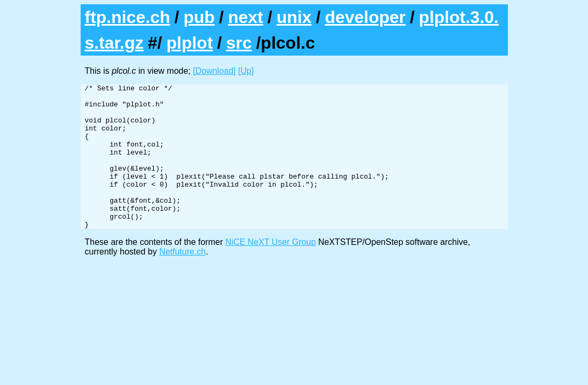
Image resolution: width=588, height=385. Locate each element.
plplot (189, 43)
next (246, 17)
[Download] (214, 71)
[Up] (246, 71)
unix (294, 17)
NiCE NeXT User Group (271, 271)
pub (199, 17)
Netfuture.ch (182, 280)
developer (365, 17)
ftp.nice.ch (128, 17)
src (239, 43)
